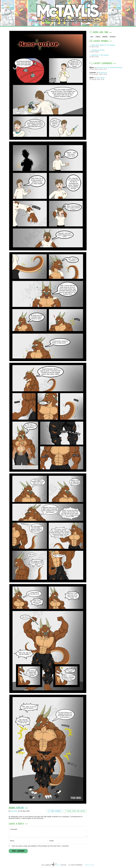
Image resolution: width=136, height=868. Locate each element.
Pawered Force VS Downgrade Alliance (110, 68)
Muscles (113, 37)
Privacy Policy (90, 865)
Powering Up (103, 73)
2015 (92, 37)
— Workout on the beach (99, 55)
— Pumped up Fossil (97, 50)
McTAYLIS (58, 865)
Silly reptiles (101, 78)
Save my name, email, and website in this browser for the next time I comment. (40, 846)
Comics (98, 37)
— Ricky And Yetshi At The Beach (102, 45)
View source (55, 811)
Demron (105, 37)
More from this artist (75, 811)
